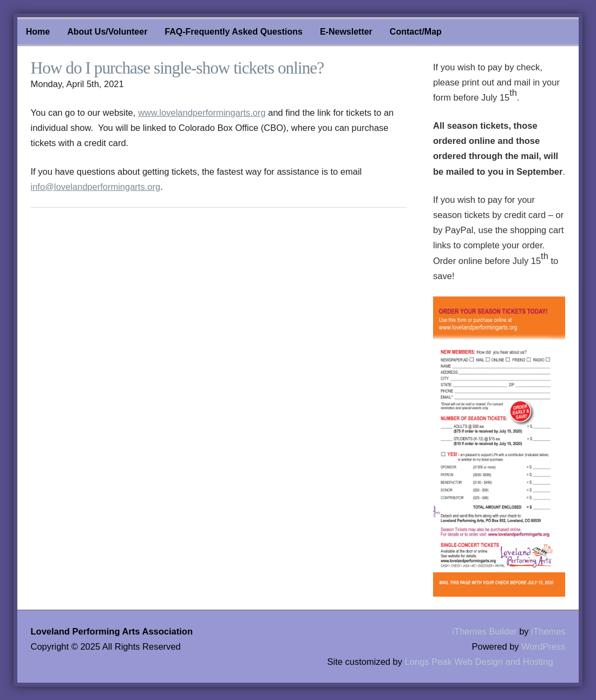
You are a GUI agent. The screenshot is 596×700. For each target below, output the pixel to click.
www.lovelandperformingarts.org (202, 113)
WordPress (543, 646)
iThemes (548, 631)
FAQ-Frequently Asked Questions (234, 32)
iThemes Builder (484, 631)
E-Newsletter (346, 32)
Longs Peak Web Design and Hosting (479, 662)
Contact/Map (416, 32)
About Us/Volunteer (107, 32)
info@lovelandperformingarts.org (96, 187)
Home (38, 32)
